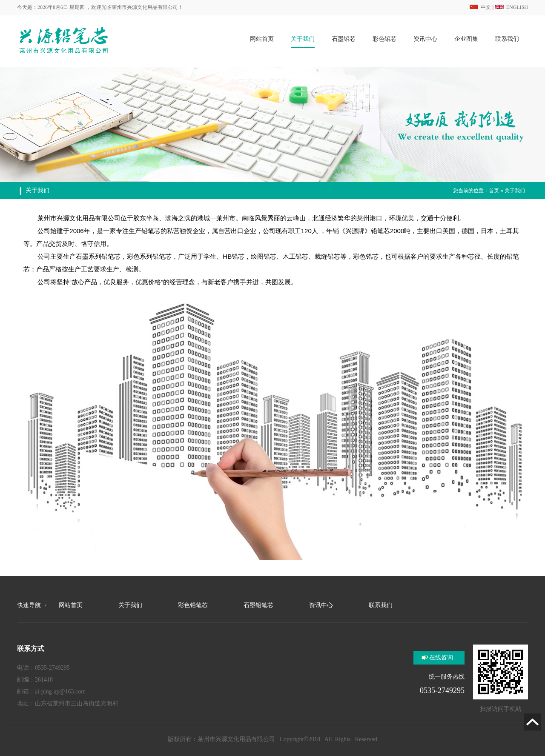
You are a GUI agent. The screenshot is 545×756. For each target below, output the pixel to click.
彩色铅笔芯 (193, 605)
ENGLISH (512, 7)
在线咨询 (441, 658)
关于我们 (515, 191)
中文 (480, 7)
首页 (494, 191)
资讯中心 (321, 605)
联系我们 (381, 605)
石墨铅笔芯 (258, 605)
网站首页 (71, 605)
